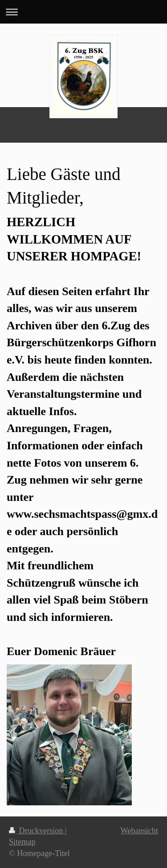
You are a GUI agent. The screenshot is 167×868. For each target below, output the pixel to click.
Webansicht (139, 831)
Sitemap (22, 842)
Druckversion (37, 831)
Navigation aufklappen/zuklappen (83, 12)
